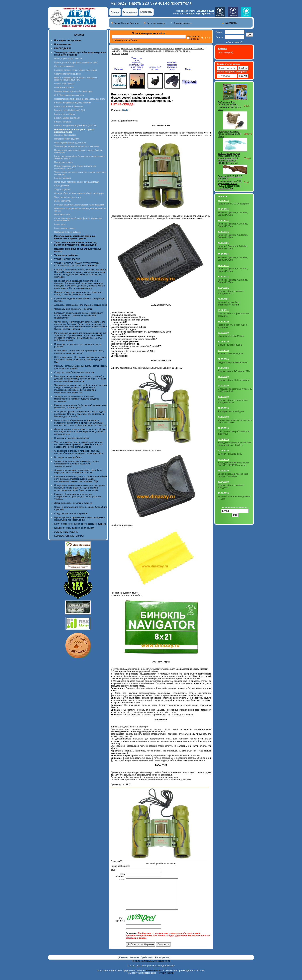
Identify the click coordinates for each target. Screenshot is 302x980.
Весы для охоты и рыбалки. (68, 457)
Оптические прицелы (64, 87)
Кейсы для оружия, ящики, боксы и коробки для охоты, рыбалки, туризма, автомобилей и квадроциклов (79, 315)
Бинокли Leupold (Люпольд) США (70, 110)
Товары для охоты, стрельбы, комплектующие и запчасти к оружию (146, 49)
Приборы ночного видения (67, 139)
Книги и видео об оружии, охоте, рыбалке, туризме (80, 524)
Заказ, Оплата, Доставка (127, 23)
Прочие (189, 69)
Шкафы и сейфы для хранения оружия (74, 528)
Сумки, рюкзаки (62, 186)
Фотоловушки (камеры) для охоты (70, 143)
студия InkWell (167, 979)
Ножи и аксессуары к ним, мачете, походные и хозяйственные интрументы (76, 79)
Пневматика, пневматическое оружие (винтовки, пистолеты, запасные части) (79, 352)
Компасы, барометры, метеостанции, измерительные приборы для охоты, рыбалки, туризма (78, 497)
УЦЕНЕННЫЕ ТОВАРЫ (66, 532)
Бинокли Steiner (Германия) (67, 118)
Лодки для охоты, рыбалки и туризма (73, 503)
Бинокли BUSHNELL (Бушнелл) (69, 107)
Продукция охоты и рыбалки (67, 232)
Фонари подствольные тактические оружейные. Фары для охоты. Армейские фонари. (79, 471)
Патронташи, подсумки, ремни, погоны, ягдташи (77, 182)
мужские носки (154, 976)
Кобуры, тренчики (63, 178)
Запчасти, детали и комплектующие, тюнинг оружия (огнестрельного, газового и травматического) (77, 464)
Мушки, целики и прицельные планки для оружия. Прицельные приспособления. (80, 519)
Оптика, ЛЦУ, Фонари (64, 84)
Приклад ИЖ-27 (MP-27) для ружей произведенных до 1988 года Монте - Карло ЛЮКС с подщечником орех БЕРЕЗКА (230, 182)
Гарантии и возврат (156, 23)
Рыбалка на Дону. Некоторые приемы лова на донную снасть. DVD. (230, 106)
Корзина (135, 963)
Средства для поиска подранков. (71, 513)
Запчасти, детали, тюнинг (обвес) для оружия (76, 70)
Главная (115, 12)
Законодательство (183, 23)
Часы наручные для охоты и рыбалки (73, 309)
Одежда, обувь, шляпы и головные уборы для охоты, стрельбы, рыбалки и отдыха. (78, 293)
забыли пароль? (234, 42)
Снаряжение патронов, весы (68, 74)
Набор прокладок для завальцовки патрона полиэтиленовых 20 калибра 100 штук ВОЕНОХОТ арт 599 (229, 158)
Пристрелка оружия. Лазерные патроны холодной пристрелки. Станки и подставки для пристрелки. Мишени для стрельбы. (80, 414)
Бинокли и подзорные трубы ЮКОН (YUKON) (75, 126)
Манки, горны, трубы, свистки (68, 59)
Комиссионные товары (65, 228)
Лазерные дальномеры (65, 135)
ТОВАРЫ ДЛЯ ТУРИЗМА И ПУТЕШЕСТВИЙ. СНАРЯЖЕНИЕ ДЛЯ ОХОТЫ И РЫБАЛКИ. (77, 264)
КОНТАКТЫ (146, 12)
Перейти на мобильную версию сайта (151, 967)
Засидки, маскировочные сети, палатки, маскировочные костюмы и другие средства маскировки (77, 399)
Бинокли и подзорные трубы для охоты (73, 103)
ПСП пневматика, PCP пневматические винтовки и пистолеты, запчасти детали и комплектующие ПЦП (80, 359)
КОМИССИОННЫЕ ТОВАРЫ (69, 536)
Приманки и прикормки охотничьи (72, 438)
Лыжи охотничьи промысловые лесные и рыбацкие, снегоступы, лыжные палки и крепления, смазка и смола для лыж (81, 432)
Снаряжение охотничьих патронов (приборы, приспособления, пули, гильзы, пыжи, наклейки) (79, 452)
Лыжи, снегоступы (63, 201)
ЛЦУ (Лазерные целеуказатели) (69, 95)
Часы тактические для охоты (68, 197)
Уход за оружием (62, 190)
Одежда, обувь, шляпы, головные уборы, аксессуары (79, 193)
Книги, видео (60, 224)
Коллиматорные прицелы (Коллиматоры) (73, 91)
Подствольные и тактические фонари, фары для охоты (80, 99)
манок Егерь (130, 40)
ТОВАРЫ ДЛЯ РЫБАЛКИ (67, 259)
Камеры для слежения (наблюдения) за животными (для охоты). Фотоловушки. (81, 406)
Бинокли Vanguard (63, 122)
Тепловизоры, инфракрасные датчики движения (77, 146)
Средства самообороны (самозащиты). (74, 372)
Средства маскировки (64, 66)
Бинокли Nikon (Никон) (65, 114)
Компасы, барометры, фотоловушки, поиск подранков (79, 205)
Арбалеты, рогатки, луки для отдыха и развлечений (81, 305)
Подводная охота (62, 215)
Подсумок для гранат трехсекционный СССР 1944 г (229, 134)
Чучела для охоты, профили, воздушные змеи (76, 62)
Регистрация (130, 12)
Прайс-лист (147, 963)
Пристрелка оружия (63, 162)
